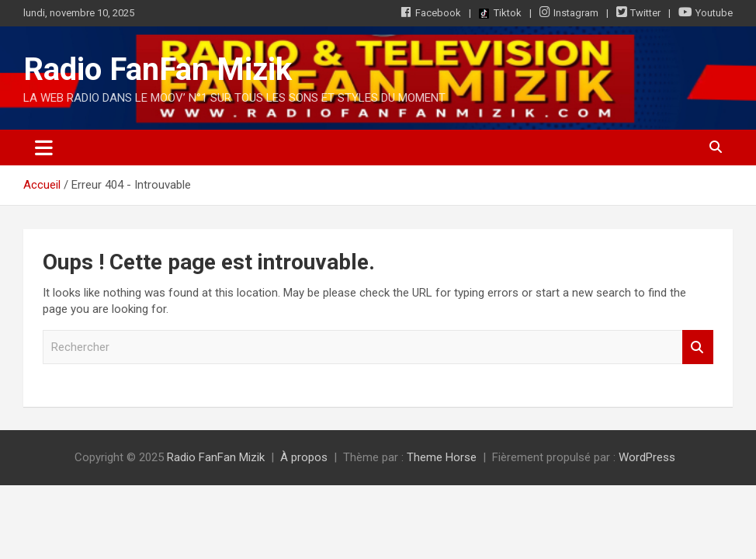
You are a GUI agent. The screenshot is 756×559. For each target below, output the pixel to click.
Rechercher (698, 347)
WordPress (647, 457)
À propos (304, 457)
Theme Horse (442, 457)
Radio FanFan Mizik (158, 69)
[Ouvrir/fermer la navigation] (44, 148)
